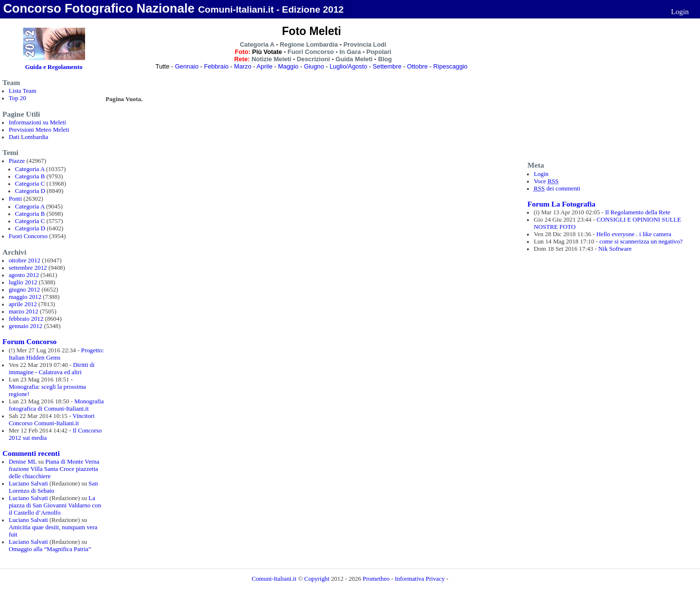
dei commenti (557, 189)
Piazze (17, 161)
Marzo (243, 66)
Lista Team (23, 91)
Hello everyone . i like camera (634, 234)
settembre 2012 (28, 268)
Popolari (379, 52)
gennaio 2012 (26, 326)
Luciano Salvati (28, 484)
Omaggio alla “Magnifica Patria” (50, 549)
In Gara (350, 52)
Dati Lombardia (28, 137)
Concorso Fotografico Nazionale (99, 8)
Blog (385, 59)
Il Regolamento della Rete (638, 212)
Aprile (265, 66)
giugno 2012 (24, 290)
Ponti (15, 199)
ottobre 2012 (25, 260)
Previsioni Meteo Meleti (39, 130)
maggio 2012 (25, 297)
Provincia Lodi (365, 44)
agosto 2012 (24, 275)
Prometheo (376, 579)
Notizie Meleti (271, 59)
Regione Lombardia (309, 44)
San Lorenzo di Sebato (53, 487)
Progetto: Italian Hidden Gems (56, 354)
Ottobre (417, 66)
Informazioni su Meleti (37, 122)
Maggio (288, 66)
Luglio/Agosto (349, 66)
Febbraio (217, 66)
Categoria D (30, 191)
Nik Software (615, 249)
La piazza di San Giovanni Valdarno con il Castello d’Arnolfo (55, 505)
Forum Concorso (29, 341)
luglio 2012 (23, 282)
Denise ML (23, 462)
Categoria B (30, 176)
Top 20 (17, 98)
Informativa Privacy (420, 579)
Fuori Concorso (28, 236)
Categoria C (30, 184)
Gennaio (187, 66)
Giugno (314, 66)
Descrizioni (314, 59)
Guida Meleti (354, 59)
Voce (546, 181)
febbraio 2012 (26, 319)
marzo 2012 (24, 312)
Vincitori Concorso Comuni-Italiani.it (52, 420)
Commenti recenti (31, 453)
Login (680, 11)
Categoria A (30, 169)
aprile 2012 (23, 304)
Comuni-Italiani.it (274, 579)
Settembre (387, 66)
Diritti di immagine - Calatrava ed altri (52, 369)
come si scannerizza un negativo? (641, 242)
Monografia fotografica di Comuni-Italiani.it (56, 405)
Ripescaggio (450, 66)
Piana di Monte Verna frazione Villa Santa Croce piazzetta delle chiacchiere (54, 469)
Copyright (318, 579)
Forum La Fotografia (561, 204)
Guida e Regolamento (54, 67)
